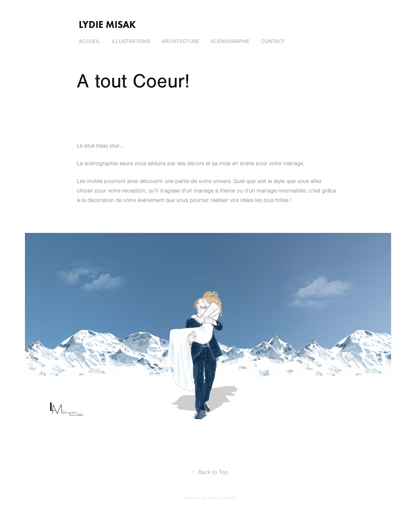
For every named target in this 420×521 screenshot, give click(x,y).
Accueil (90, 41)
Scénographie (230, 41)
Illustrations (131, 41)
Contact (273, 41)
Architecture (180, 41)
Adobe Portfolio (221, 498)
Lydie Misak (107, 24)
